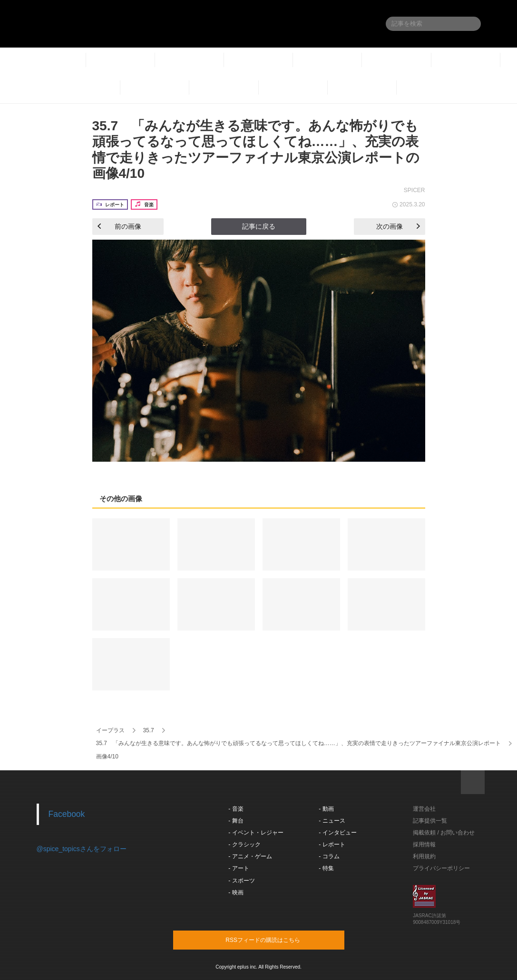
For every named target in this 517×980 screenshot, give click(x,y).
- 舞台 (236, 821)
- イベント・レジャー (256, 833)
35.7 (148, 730)
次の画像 (398, 226)
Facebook (67, 814)
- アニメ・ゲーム (250, 856)
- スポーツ (241, 881)
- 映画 (236, 893)
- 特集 (326, 868)
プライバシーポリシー (441, 868)
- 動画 (326, 809)
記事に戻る (259, 226)
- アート (239, 868)
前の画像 (119, 226)
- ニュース (332, 821)
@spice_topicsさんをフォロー (82, 849)
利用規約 (424, 856)
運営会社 (424, 809)
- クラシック (244, 844)
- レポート (332, 844)
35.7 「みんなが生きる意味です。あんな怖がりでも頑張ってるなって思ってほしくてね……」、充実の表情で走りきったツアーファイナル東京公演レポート (298, 743)
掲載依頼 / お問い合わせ (444, 833)
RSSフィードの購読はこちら (277, 940)
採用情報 (424, 844)
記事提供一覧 (430, 821)
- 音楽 (236, 809)
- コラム (329, 856)
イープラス (110, 730)
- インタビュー (337, 833)
